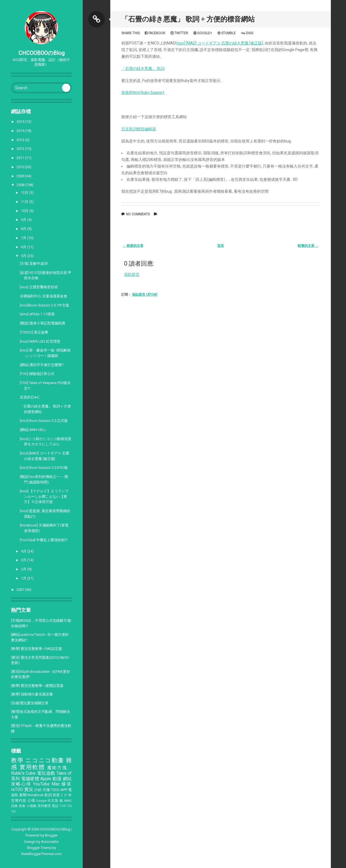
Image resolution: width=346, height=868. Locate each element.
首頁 (221, 246)
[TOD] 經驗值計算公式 (37, 374)
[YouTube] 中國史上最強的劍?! (44, 540)
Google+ (203, 33)
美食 (22, 806)
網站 (67, 779)
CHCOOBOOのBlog (41, 53)
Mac (56, 784)
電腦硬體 (30, 779)
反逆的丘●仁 (30, 397)
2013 (21, 140)
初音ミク (60, 795)
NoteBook (35, 795)
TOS (69, 806)
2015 (21, 122)
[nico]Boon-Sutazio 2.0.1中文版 (45, 305)
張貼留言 (132, 274)
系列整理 (44, 806)
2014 (21, 131)
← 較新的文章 (133, 246)
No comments (138, 214)
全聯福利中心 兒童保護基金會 (44, 296)
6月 (24, 247)
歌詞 (48, 795)
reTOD (17, 790)
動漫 (57, 779)
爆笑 (67, 784)
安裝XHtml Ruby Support (143, 92)
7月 (24, 238)
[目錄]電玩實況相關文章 (30, 703)
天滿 (46, 790)
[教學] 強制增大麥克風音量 (32, 694)
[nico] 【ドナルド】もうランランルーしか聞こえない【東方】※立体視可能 (44, 496)
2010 (21, 167)
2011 (21, 158)
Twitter (179, 33)
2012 (21, 149)
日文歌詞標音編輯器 (139, 129)
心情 (31, 800)
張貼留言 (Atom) (145, 295)
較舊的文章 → (308, 246)
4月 (24, 551)
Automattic (50, 842)
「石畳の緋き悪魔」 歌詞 (143, 68)
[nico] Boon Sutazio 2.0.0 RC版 (44, 468)
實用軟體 (32, 767)
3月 (24, 560)
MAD (68, 801)
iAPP (64, 790)
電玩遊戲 (46, 773)
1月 (24, 578)
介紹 (38, 790)
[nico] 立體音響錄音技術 (39, 287)
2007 (21, 590)
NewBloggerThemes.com (41, 854)
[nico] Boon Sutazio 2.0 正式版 (44, 421)
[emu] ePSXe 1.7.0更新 (37, 314)
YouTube (41, 784)
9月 (24, 220)
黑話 (55, 806)
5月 (24, 256)
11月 (25, 202)
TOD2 (55, 790)
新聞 (23, 795)
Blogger (51, 835)
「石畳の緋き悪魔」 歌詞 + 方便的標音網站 (188, 19)
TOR (62, 806)
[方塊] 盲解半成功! (34, 264)
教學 (17, 760)
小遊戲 (32, 806)
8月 (24, 229)
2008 (21, 185)
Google (41, 801)
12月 (25, 193)
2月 (24, 569)
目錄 (14, 806)
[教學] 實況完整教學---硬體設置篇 (37, 686)
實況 (29, 790)
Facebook (155, 33)
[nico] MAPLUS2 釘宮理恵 (40, 341)
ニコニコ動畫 (45, 760)
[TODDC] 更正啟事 (34, 332)
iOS (13, 812)
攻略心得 (21, 784)
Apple (46, 779)
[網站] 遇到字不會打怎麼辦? (42, 365)
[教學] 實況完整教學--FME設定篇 (37, 649)
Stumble (227, 33)
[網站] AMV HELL (33, 430)
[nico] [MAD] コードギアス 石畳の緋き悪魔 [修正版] (219, 43)
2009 (21, 176)
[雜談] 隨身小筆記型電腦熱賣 (43, 323)
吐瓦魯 (53, 801)
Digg (247, 33)
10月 (25, 211)
